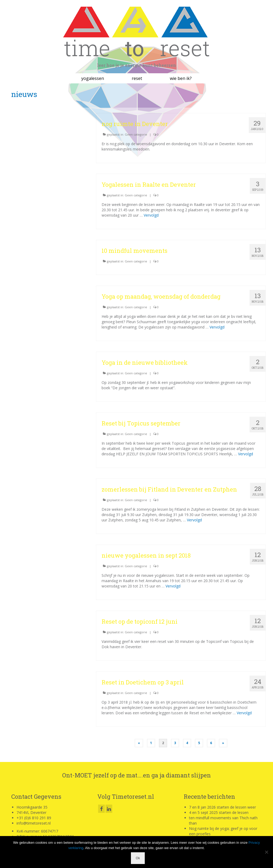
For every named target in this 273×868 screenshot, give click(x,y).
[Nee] (266, 852)
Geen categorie (136, 134)
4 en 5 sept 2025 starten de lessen (219, 812)
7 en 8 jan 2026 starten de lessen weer (222, 807)
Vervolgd (151, 215)
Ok (138, 858)
